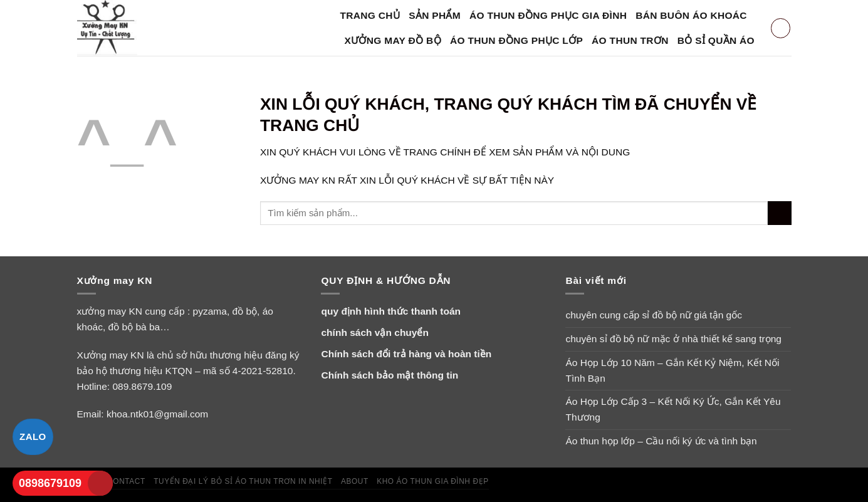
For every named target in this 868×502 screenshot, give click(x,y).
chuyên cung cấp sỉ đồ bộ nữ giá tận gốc (654, 315)
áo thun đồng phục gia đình (548, 15)
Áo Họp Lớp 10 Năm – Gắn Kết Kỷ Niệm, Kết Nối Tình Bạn (672, 370)
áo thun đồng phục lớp (516, 40)
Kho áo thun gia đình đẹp (433, 481)
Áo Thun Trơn (630, 40)
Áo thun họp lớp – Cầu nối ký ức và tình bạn (661, 441)
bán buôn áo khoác (691, 15)
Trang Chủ (370, 15)
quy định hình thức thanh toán (391, 311)
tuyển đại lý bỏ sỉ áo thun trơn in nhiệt (243, 481)
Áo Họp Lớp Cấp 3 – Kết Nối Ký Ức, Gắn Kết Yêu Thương (673, 409)
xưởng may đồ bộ (393, 40)
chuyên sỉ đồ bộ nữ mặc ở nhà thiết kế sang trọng (673, 339)
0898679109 (50, 483)
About (355, 481)
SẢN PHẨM (435, 15)
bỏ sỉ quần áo (716, 40)
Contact (126, 481)
